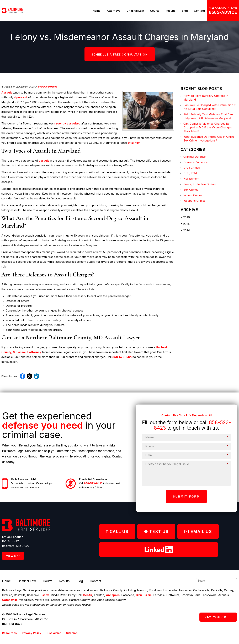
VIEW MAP (13, 556)
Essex (45, 595)
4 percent (20, 97)
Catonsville (10, 600)
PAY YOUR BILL (218, 617)
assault (43, 161)
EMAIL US (198, 531)
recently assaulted (67, 123)
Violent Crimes (193, 195)
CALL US (117, 531)
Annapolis (113, 595)
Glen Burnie (144, 595)
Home (97, 11)
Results (171, 11)
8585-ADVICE (223, 12)
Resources (9, 633)
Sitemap (72, 633)
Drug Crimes (192, 168)
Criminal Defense (47, 87)
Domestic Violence (195, 162)
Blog (185, 11)
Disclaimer (54, 633)
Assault (7, 92)
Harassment (191, 179)
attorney (133, 143)
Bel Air (88, 595)
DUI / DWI (190, 173)
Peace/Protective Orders (200, 184)
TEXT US (156, 531)
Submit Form (186, 497)
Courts (155, 11)
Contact (199, 11)
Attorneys (113, 11)
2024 (185, 230)
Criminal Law (135, 11)
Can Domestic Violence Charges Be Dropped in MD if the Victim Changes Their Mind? (208, 127)
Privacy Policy (32, 633)
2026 (185, 217)
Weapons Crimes (194, 201)
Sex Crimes (191, 190)
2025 (185, 224)
